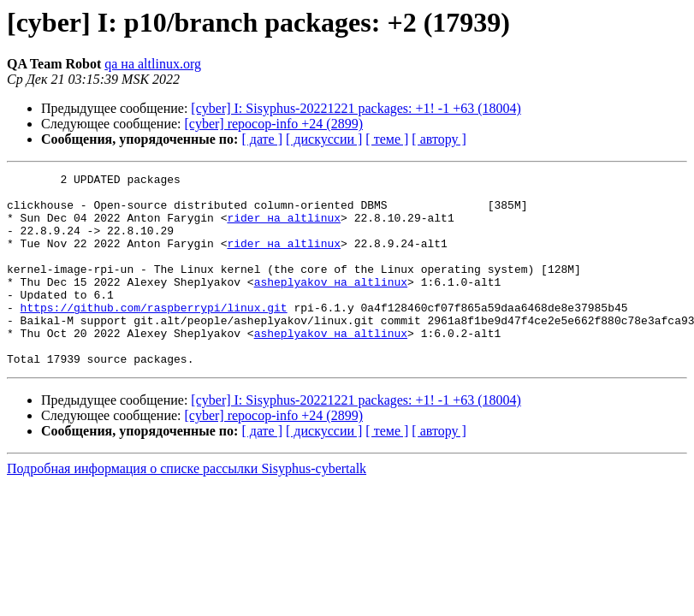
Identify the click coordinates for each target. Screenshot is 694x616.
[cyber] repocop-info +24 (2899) (274, 124)
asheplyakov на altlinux (331, 305)
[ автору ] (439, 139)
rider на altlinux (284, 228)
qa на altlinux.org (153, 64)
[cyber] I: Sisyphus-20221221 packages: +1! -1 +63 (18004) (356, 108)
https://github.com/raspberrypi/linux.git (154, 335)
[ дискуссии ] (324, 139)
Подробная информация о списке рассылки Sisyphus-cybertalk (187, 507)
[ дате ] (262, 139)
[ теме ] (387, 139)
